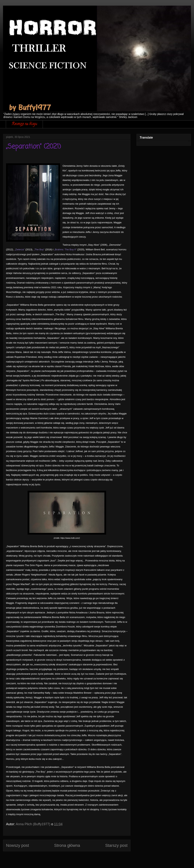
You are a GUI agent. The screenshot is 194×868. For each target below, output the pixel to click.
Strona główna (67, 845)
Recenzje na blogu (24, 124)
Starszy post (116, 845)
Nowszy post (17, 845)
